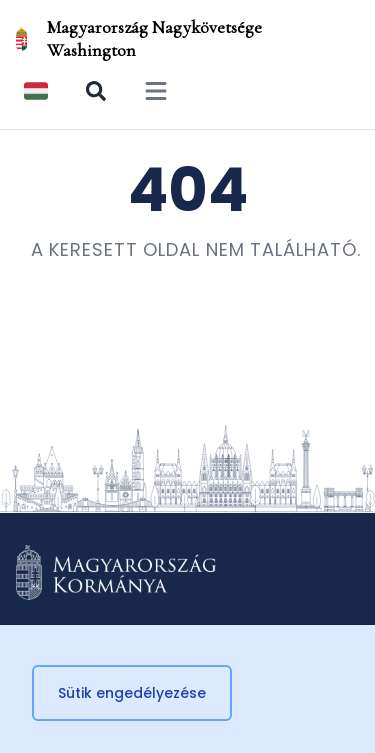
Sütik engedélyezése (132, 693)
